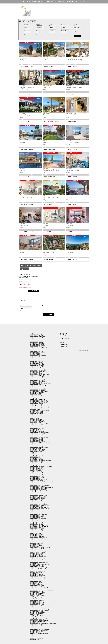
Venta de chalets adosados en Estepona (37, 346)
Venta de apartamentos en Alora (36, 475)
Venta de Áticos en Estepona (35, 360)
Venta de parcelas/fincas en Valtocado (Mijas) (38, 618)
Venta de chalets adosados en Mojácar (37, 567)
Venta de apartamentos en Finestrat (36, 444)
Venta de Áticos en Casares (35, 563)
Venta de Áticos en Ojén (34, 547)
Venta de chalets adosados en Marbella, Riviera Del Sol (40, 509)
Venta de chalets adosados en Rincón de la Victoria (39, 629)
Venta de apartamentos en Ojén (36, 374)
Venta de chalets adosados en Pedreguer (38, 442)
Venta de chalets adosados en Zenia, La (37, 462)
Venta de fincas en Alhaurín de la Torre (37, 638)
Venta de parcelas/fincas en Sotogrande (37, 399)
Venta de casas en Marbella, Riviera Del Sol (38, 420)
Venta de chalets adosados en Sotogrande (38, 370)
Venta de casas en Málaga (35, 430)
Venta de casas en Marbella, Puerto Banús (38, 376)
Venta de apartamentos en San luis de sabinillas (39, 447)
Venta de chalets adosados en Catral (37, 587)
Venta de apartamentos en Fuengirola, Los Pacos (39, 561)
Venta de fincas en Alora (34, 597)
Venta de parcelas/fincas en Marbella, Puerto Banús (39, 507)
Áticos (36, 2)
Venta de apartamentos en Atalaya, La (37, 446)
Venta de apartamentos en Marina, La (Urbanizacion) (39, 559)
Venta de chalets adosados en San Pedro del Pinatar (40, 505)
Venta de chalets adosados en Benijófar (37, 477)
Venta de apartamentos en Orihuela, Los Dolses (39, 560)
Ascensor (76, 32)
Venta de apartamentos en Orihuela (36, 439)
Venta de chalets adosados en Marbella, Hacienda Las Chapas (41, 487)
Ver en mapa (39, 35)
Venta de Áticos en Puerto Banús (36, 452)
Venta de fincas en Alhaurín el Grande (37, 472)
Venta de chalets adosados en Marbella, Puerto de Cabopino (41, 503)
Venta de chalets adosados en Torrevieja (37, 369)
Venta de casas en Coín (34, 570)
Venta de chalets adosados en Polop (37, 456)
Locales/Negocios (71, 2)
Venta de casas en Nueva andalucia (36, 358)
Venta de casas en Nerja (34, 635)
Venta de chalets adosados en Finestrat (37, 363)
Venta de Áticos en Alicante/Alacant (36, 542)
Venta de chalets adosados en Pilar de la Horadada (39, 485)
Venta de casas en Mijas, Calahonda (36, 413)
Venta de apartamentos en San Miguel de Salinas (39, 474)
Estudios (40, 2)
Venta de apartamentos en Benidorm (37, 385)
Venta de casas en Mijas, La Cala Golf (37, 553)
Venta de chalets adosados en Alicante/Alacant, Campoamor (41, 549)
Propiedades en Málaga (36, 334)
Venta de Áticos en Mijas (34, 623)
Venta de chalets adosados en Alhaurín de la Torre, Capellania (41, 590)
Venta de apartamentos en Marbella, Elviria (38, 377)
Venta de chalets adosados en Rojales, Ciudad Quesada (40, 384)
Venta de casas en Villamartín (35, 533)
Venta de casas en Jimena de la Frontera (37, 552)
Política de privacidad (27, 287)
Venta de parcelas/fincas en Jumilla (36, 492)
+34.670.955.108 (64, 338)
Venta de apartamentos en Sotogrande (37, 459)
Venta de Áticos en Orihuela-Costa (36, 543)
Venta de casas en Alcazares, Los (36, 554)
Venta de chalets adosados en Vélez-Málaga (38, 551)
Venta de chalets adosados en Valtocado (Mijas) (39, 630)
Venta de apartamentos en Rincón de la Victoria (39, 541)
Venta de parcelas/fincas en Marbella (37, 414)
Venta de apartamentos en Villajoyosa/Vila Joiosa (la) (40, 407)
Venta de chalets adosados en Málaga (37, 380)
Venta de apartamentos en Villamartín (37, 408)
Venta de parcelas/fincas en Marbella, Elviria (38, 557)
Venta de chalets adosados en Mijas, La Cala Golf (39, 424)
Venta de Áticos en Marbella (35, 409)
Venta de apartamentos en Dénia (36, 599)
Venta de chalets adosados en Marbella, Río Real (39, 568)
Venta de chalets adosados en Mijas (37, 351)
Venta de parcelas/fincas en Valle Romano (38, 576)
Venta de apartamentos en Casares (36, 362)
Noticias (78, 2)
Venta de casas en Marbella (35, 357)
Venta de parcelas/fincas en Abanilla (37, 523)
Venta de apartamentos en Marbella (36, 338)
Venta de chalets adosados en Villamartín (37, 390)
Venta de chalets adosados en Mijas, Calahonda (39, 489)
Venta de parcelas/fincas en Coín (36, 406)
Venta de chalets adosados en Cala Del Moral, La (39, 437)
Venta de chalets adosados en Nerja (37, 457)
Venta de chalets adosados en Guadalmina (38, 397)
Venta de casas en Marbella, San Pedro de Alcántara (39, 443)
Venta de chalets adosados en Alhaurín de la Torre (39, 436)
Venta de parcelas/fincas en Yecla (36, 394)
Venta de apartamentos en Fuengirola (37, 336)
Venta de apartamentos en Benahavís (37, 343)
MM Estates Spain (63, 334)
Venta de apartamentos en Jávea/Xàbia (37, 537)
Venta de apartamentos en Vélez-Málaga (37, 528)
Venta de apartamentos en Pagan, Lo (37, 582)
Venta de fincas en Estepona (35, 453)
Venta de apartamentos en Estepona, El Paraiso (39, 495)
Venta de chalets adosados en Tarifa (37, 625)
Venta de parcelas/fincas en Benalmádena (38, 449)
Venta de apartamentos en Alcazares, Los (37, 416)
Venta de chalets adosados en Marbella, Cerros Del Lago (40, 607)
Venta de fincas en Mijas (34, 573)
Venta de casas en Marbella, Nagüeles (37, 614)
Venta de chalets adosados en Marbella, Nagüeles (39, 504)
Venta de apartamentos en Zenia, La (37, 539)
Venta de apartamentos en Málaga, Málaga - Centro (39, 375)
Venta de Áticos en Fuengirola (35, 355)
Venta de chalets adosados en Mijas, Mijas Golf (39, 480)
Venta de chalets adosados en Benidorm (37, 499)
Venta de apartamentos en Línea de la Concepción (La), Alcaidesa (42, 482)
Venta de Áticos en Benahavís (35, 423)
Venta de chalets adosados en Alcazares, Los (38, 464)
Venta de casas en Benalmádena (36, 419)
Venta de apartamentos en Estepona (37, 342)
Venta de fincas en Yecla (34, 454)
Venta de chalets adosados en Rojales (37, 500)
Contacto (83, 2)
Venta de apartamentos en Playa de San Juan (38, 493)
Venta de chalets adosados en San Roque (38, 486)
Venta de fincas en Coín (34, 426)
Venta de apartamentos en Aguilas (36, 581)
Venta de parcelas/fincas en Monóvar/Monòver (39, 403)
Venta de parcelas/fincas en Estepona (37, 392)
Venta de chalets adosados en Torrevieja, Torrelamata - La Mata (42, 588)
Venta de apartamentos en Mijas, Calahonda (38, 389)
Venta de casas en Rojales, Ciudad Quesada (38, 569)
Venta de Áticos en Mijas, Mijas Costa (37, 602)
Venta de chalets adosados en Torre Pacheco (38, 519)
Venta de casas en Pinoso (35, 520)
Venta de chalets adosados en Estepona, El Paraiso (39, 410)
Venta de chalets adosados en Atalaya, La (37, 531)
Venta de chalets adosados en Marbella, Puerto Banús (40, 379)
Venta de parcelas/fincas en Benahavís (37, 366)
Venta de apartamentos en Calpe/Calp (37, 367)
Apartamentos (30, 2)
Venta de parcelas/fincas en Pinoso (36, 361)
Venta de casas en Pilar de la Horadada (37, 631)
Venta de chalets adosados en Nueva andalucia (39, 350)
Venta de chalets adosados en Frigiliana (37, 592)
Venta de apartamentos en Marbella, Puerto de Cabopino (40, 461)
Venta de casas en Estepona (35, 353)
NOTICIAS (22, 301)
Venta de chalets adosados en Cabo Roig (37, 566)
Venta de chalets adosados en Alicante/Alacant (38, 513)
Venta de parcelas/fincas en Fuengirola (37, 522)
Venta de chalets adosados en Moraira (37, 440)
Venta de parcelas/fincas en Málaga (36, 598)
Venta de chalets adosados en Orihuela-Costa (38, 425)
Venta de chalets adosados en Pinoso (37, 606)
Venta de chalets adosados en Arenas (37, 501)
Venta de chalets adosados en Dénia (37, 478)
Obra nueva (54, 2)
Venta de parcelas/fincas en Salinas (36, 534)
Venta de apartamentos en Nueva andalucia (38, 337)
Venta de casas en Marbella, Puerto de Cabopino (39, 634)
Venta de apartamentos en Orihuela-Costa (38, 422)
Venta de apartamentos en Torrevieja (37, 339)
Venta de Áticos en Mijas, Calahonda (37, 483)
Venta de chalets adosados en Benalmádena (38, 356)
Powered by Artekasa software (83, 350)
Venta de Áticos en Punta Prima (36, 544)
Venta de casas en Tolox (34, 615)
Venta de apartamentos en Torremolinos (37, 371)
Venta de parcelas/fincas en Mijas (36, 398)
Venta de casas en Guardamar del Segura (37, 593)
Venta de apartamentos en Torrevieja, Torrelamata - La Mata (41, 494)
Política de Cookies (64, 347)
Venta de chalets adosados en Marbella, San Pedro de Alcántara (42, 388)
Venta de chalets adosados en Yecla (36, 506)
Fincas (49, 2)
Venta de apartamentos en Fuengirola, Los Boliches (39, 525)
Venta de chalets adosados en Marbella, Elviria (38, 400)
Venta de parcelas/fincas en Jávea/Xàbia (37, 455)
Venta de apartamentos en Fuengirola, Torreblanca (39, 433)
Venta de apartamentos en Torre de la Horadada (39, 620)
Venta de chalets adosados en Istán (36, 627)
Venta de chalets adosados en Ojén (36, 518)
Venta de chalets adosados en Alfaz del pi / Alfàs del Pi (40, 548)
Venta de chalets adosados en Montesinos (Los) (39, 514)
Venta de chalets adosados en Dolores (37, 604)
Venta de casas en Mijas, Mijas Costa (37, 481)
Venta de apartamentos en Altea (36, 577)
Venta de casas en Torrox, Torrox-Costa (37, 596)
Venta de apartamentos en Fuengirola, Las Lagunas (39, 427)
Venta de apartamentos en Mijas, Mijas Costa (38, 387)
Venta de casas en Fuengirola (35, 471)
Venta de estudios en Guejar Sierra (36, 467)
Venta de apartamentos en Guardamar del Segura (39, 381)
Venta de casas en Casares (35, 372)
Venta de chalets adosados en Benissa (37, 417)
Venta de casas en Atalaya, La (35, 429)
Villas (45, 2)
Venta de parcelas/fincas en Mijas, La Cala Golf (38, 465)
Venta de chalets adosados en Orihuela (37, 435)
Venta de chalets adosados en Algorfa (37, 428)
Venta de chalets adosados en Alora (36, 591)
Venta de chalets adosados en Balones (37, 529)
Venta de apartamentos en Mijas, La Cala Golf (38, 496)
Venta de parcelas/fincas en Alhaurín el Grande (38, 491)
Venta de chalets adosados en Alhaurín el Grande (39, 391)
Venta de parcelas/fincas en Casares (37, 556)
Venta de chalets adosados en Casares (37, 463)
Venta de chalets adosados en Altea (36, 396)
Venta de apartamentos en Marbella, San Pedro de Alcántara (41, 378)
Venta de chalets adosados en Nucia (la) (37, 434)
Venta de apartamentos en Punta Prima (37, 451)
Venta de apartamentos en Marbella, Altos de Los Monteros (41, 466)
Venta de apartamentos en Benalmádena (37, 341)
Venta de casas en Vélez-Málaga (36, 572)
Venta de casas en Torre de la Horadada (37, 612)
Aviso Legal (62, 342)
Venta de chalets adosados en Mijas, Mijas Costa (39, 401)
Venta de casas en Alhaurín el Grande (37, 521)
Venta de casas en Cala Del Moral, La (37, 470)
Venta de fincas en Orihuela (35, 637)
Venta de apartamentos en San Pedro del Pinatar (39, 562)
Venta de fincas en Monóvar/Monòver (37, 616)
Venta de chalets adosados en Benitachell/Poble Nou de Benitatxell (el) (43, 624)
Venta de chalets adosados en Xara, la (37, 516)
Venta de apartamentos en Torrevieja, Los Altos (39, 538)
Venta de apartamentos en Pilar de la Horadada (39, 445)
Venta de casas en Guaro (34, 633)
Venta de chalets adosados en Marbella (37, 344)
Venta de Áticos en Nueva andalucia (36, 411)
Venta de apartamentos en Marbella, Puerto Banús (39, 348)
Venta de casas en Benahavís (35, 448)
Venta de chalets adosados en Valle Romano (38, 532)
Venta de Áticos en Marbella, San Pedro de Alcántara (39, 564)
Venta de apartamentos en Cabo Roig (37, 558)
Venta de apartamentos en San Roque (37, 600)
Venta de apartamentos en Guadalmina (37, 415)
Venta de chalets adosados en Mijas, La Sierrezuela (39, 610)
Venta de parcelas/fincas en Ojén (36, 458)
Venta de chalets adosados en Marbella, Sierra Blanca (40, 608)
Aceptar (26, 287)
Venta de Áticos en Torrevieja (35, 395)
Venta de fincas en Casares (35, 639)
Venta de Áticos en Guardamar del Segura (37, 621)
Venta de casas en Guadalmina (35, 595)
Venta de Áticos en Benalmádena (36, 368)
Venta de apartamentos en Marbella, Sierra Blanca (39, 526)
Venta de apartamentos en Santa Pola (37, 619)
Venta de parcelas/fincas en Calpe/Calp (37, 432)
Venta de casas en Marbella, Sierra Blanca (37, 571)
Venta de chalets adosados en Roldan (37, 611)
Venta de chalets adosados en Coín (36, 438)
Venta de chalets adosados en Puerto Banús (38, 628)
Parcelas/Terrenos (62, 2)
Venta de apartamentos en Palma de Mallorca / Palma (40, 512)
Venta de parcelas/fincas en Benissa (37, 574)
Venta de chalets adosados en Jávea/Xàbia (38, 359)
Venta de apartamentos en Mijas (36, 382)
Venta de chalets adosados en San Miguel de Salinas (40, 405)
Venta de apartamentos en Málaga (36, 347)
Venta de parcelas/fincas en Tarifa (36, 535)
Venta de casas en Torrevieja (35, 510)
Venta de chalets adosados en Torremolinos (38, 490)
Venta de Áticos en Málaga (35, 484)
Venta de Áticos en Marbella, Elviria (36, 585)
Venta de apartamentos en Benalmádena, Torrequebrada (40, 540)
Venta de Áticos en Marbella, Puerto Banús (38, 497)
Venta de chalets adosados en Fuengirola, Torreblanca (40, 550)
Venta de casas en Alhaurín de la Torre (37, 468)
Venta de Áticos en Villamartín (35, 601)
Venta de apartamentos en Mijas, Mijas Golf (38, 578)
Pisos (24, 2)
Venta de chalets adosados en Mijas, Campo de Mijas (40, 609)
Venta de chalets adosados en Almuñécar (37, 589)
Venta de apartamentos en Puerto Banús (37, 349)
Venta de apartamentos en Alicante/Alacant (38, 386)
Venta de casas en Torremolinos (36, 636)
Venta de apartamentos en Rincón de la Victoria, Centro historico (42, 580)
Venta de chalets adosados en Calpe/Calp (38, 352)
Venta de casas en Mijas (34, 418)
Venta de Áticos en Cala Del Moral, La (37, 545)
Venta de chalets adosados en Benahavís (37, 340)
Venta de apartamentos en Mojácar (36, 524)
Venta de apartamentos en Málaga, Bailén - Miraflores (40, 579)
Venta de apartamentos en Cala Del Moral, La (38, 365)
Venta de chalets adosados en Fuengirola (38, 502)
